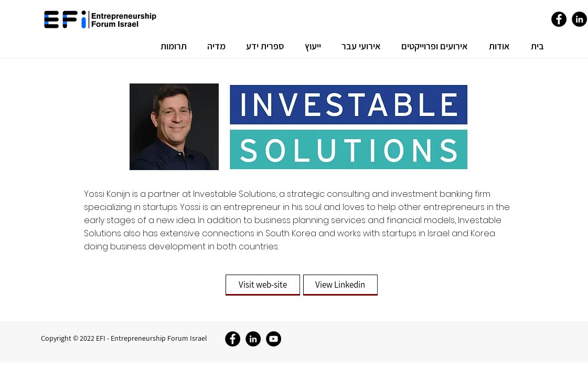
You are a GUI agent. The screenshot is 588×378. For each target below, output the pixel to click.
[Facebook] (559, 19)
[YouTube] (274, 339)
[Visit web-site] (263, 285)
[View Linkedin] (340, 285)
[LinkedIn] (579, 19)
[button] (497, 46)
